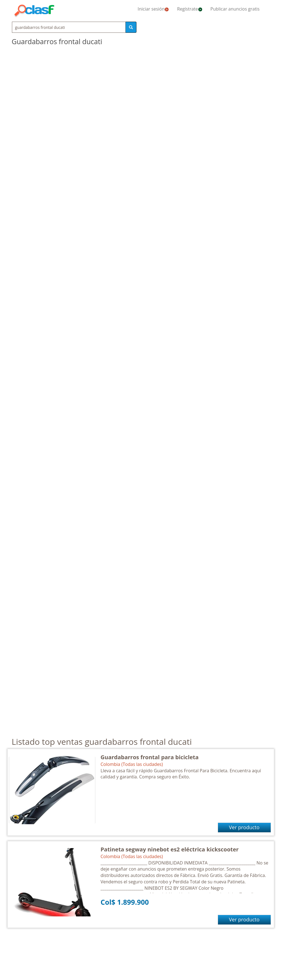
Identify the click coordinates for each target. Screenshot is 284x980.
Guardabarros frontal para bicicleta (150, 757)
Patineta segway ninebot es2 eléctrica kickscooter (170, 849)
